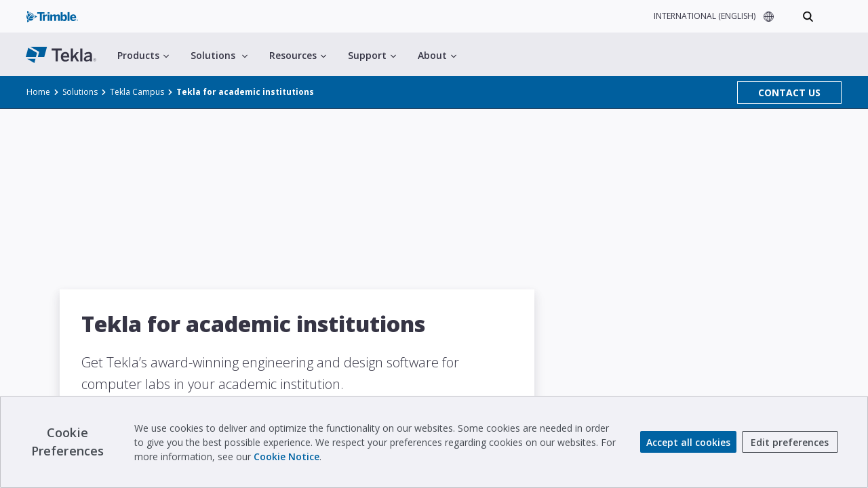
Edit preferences (790, 442)
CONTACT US (789, 93)
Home (38, 92)
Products (143, 55)
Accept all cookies (688, 442)
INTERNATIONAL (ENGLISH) (705, 16)
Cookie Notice (287, 456)
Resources (298, 55)
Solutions (219, 55)
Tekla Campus (137, 92)
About (437, 55)
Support (372, 55)
